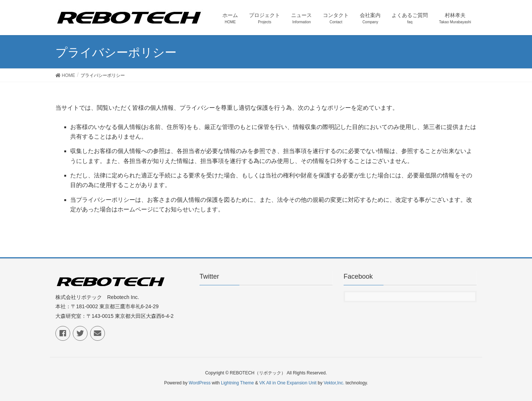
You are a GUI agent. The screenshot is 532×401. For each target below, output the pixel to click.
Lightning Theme (237, 383)
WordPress (200, 383)
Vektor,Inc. (334, 383)
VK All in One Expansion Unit (288, 383)
